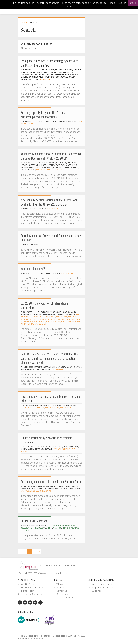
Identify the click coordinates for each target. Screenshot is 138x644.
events (49, 528)
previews (75, 528)
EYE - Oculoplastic (44, 319)
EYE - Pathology (39, 322)
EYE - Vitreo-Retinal (62, 449)
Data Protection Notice (32, 588)
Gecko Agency (36, 639)
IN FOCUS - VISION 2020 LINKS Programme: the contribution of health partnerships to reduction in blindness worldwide (49, 358)
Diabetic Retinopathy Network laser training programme (46, 440)
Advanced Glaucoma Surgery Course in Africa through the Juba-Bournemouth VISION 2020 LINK (51, 156)
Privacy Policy (28, 591)
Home (25, 23)
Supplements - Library (102, 588)
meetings (57, 528)
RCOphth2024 (64, 526)
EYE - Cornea (36, 317)
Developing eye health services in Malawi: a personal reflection (51, 398)
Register (61, 588)
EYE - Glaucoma (43, 170)
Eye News (25, 530)
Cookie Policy (28, 584)
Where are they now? (33, 268)
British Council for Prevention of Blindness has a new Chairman (51, 238)
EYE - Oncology (60, 319)
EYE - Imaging (62, 317)
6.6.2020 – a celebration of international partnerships (45, 305)
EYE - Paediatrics (28, 491)
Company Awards (65, 597)
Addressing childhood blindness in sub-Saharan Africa (51, 481)
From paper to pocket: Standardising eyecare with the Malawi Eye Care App (49, 63)
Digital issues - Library (102, 584)
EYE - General (45, 79)
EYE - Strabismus (69, 322)
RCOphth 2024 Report (34, 521)
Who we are (62, 584)
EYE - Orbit (72, 319)
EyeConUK (53, 526)
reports (66, 528)
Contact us (62, 591)
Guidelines (96, 591)
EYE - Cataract (38, 408)
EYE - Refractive (53, 322)
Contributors (62, 594)
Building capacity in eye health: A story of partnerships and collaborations (45, 115)
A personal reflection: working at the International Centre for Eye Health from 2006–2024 (49, 202)
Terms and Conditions (32, 594)
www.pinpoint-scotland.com (56, 573)
